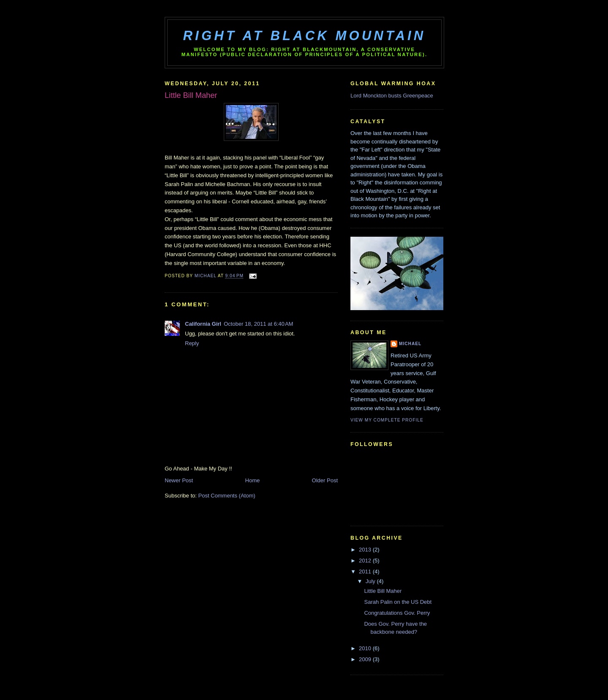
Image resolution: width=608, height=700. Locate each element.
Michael (410, 344)
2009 (366, 659)
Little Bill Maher (383, 591)
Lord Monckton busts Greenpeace (392, 96)
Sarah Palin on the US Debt (398, 602)
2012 (366, 561)
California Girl (203, 324)
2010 (366, 648)
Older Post (325, 480)
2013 (366, 550)
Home (253, 480)
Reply (192, 343)
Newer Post (179, 480)
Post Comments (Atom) (227, 496)
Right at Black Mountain (305, 36)
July (371, 581)
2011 (366, 572)
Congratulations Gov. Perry (397, 613)
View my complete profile (387, 420)
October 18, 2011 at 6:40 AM (258, 324)
